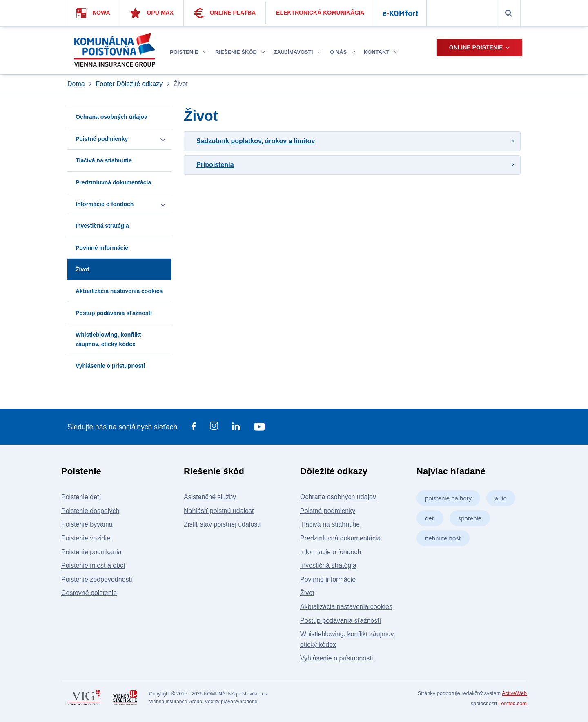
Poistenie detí (81, 497)
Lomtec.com (512, 703)
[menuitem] (188, 52)
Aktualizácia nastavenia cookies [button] (119, 291)
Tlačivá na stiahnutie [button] (104, 160)
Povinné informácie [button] (102, 248)
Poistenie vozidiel (87, 538)
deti (430, 518)
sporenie (470, 518)
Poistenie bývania (87, 524)
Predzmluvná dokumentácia (340, 538)
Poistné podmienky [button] (102, 139)
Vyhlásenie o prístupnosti (336, 658)
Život (307, 593)
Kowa (93, 13)
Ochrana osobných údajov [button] (111, 117)
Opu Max (152, 13)
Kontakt (381, 52)
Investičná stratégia (328, 565)
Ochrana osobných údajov (338, 497)
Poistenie (188, 52)
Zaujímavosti (297, 52)
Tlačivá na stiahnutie (330, 524)
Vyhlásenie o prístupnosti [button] (110, 366)
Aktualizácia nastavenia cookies (346, 607)
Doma (77, 84)
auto (501, 498)
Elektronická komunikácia (320, 13)
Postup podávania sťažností (341, 621)
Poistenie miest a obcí (93, 565)
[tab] (352, 141)
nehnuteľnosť (443, 538)
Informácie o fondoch (331, 552)
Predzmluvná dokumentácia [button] (113, 182)
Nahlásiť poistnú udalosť (219, 511)
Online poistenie (476, 47)
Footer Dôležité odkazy (129, 84)
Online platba (225, 13)
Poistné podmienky (328, 511)
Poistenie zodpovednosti (97, 579)
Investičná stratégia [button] (102, 226)
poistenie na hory (448, 498)
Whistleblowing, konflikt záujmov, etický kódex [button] (108, 339)
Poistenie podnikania (91, 552)
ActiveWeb (514, 693)
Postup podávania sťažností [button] (114, 313)
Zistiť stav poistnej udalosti (222, 524)
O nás (343, 52)
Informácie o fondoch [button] (105, 204)
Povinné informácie (328, 579)
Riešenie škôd (240, 52)
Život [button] (82, 269)
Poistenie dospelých (90, 511)
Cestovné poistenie (89, 593)
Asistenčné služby (210, 497)
